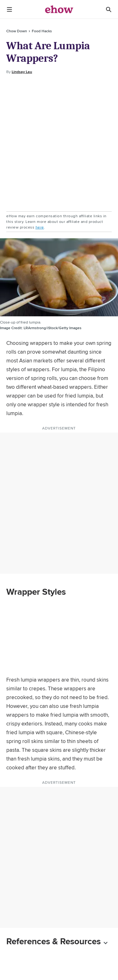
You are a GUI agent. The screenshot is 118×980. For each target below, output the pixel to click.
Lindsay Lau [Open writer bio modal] (22, 72)
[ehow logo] (59, 9)
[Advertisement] (59, 143)
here (40, 227)
